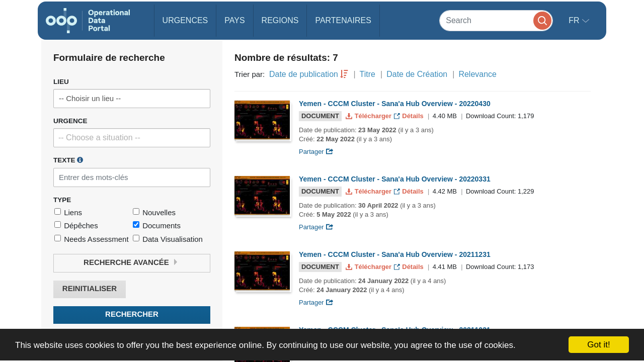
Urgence (70, 121)
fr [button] (575, 20)
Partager (316, 152)
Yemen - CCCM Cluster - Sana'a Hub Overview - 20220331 (395, 179)
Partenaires (343, 20)
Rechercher (132, 314)
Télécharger (369, 116)
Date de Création (417, 74)
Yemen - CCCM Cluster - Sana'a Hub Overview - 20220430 (395, 104)
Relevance (477, 74)
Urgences (185, 20)
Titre (368, 74)
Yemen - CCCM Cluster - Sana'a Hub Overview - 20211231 (395, 254)
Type (62, 200)
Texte (68, 160)
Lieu (61, 82)
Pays (234, 20)
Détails (410, 116)
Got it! (598, 345)
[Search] (496, 20)
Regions (280, 20)
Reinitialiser (90, 289)
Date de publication (304, 74)
